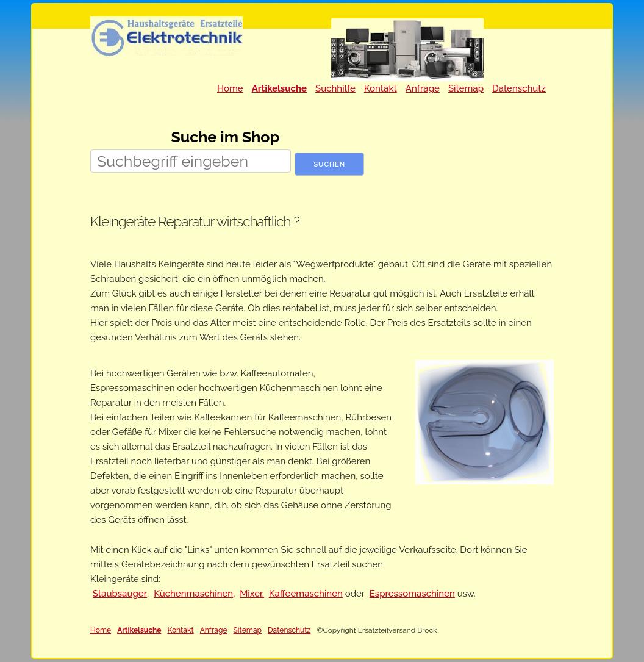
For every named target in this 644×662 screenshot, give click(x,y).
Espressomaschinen (412, 594)
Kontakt (381, 88)
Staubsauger (120, 594)
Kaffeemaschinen (306, 594)
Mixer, (252, 594)
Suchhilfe (335, 88)
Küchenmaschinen (193, 594)
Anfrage (423, 88)
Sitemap (466, 88)
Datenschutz (519, 88)
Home (230, 88)
